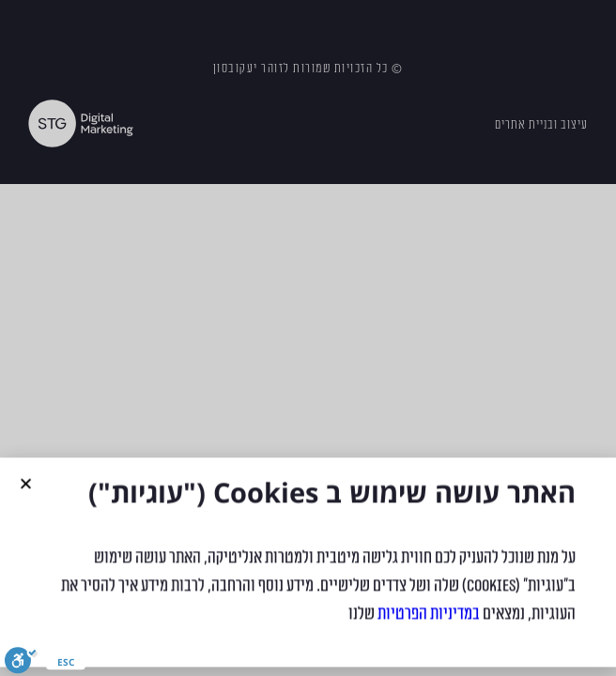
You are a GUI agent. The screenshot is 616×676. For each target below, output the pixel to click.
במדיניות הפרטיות (429, 621)
